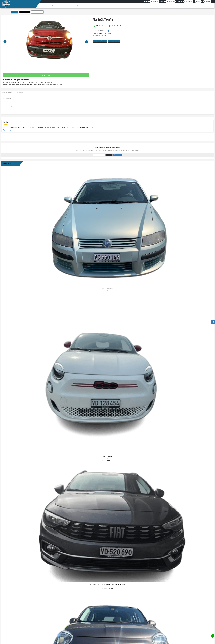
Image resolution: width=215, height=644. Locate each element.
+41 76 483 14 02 (171, 1)
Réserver (46, 75)
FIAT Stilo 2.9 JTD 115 (108, 289)
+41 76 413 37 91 (154, 1)
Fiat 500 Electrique (107, 457)
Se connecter (207, 1)
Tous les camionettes (37, 12)
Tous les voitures (25, 12)
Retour (15, 12)
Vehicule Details (21, 93)
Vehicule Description (8, 93)
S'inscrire (198, 1)
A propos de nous (114, 41)
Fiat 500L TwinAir (103, 20)
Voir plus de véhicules (100, 41)
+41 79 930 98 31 (188, 1)
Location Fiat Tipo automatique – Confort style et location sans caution (108, 585)
